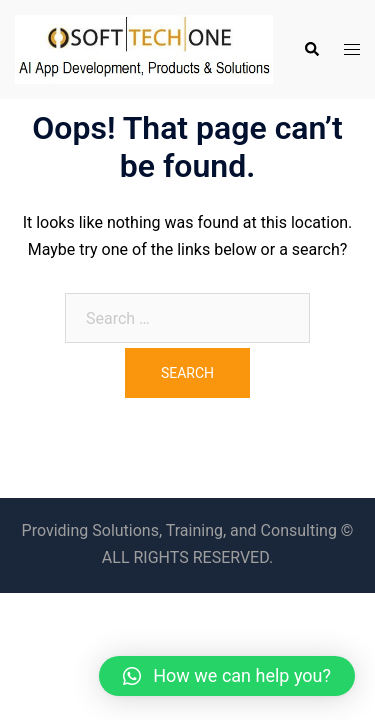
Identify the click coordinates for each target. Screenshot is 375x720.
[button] (227, 676)
